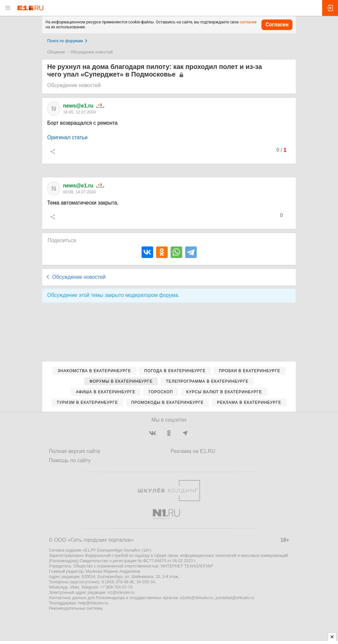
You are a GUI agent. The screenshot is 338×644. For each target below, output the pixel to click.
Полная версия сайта (74, 451)
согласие (248, 22)
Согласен (277, 25)
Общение (56, 52)
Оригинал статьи (67, 137)
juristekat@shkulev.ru (235, 598)
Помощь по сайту (70, 460)
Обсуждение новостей (92, 52)
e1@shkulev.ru (121, 593)
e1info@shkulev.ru (197, 598)
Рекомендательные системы (76, 608)
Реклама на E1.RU (193, 451)
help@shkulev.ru (93, 603)
